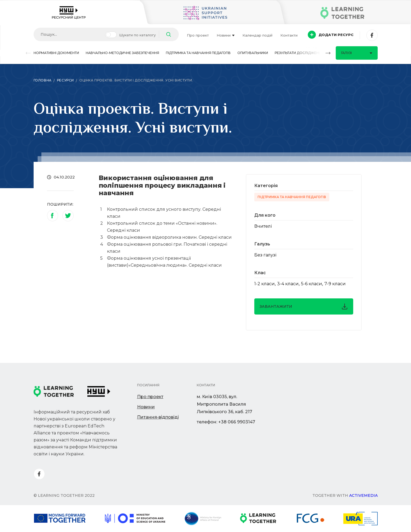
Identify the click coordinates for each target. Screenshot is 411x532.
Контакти (289, 35)
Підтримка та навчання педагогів (198, 53)
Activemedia (363, 495)
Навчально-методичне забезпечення (122, 53)
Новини (226, 35)
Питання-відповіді (158, 417)
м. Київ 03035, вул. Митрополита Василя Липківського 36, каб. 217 (224, 404)
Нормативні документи (56, 53)
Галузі (357, 53)
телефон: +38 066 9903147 (226, 422)
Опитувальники (253, 53)
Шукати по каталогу (137, 35)
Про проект (198, 35)
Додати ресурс (331, 35)
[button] (28, 53)
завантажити (304, 306)
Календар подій (258, 35)
